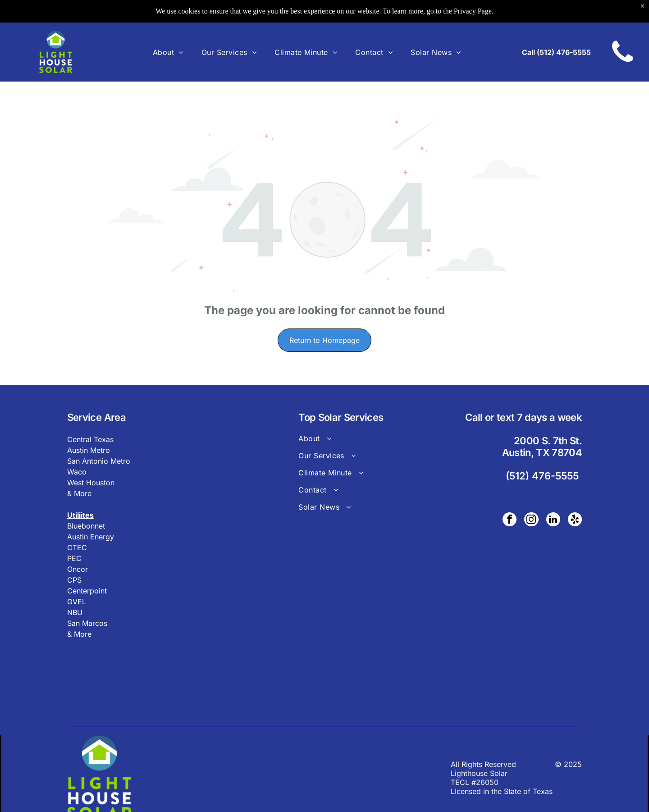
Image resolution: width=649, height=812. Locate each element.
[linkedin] (554, 520)
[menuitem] (168, 52)
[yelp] (575, 520)
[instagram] (533, 520)
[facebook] (512, 520)
